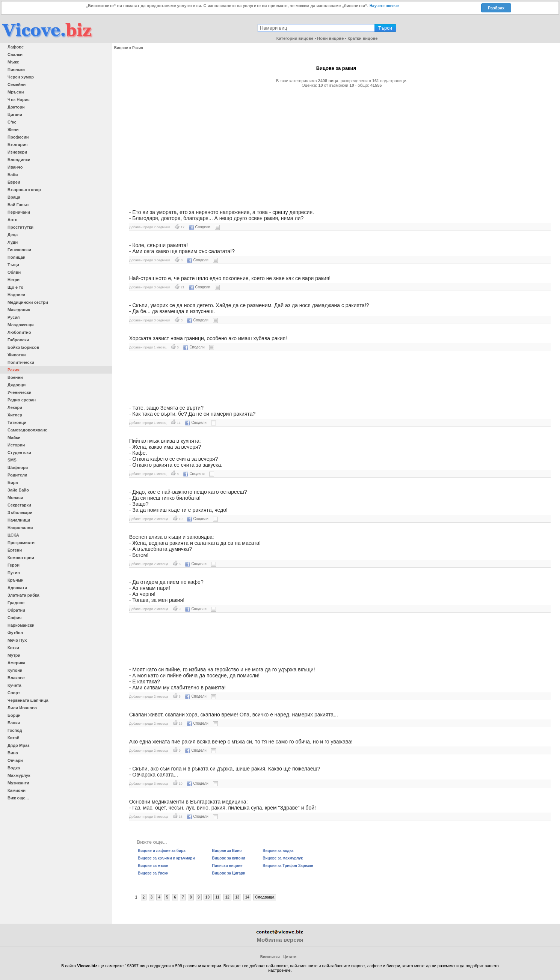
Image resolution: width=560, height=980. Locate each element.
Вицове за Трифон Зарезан (288, 866)
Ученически (20, 392)
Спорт (14, 693)
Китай (14, 738)
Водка (14, 768)
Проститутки (20, 227)
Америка (16, 663)
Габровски (18, 340)
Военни (15, 377)
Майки (14, 437)
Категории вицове (295, 38)
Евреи (14, 182)
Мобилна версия (280, 940)
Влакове (16, 678)
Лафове (16, 47)
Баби (13, 175)
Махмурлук (19, 775)
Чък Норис (19, 100)
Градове (16, 603)
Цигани (15, 115)
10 (208, 897)
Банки (14, 723)
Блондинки (19, 160)
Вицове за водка (278, 851)
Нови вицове (330, 38)
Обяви (14, 272)
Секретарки (19, 505)
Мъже (13, 62)
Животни (17, 355)
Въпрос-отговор (24, 190)
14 (247, 897)
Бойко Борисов (23, 347)
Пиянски (16, 69)
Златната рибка (23, 595)
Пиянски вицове (227, 866)
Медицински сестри (28, 302)
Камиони (17, 790)
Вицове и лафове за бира (162, 851)
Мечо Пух (17, 640)
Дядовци (17, 385)
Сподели (199, 227)
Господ (15, 730)
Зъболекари (20, 513)
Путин (14, 573)
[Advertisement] (336, 145)
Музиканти (18, 783)
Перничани (19, 212)
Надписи (16, 295)
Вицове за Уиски (153, 873)
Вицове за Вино (227, 851)
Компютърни (21, 558)
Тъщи (13, 265)
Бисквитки (270, 957)
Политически (21, 362)
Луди (13, 242)
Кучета (14, 685)
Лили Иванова (22, 708)
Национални (20, 528)
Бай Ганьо (18, 205)
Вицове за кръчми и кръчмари (166, 858)
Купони (15, 670)
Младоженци (21, 325)
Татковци (17, 422)
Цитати (290, 957)
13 (237, 897)
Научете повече (384, 6)
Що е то (15, 287)
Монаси (15, 498)
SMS (12, 460)
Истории (16, 445)
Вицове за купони (229, 858)
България (18, 145)
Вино (13, 753)
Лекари (15, 407)
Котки (13, 648)
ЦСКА (13, 535)
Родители (17, 475)
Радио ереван (22, 400)
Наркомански (21, 625)
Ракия (14, 370)
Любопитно (19, 332)
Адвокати (17, 588)
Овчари (15, 760)
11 (217, 897)
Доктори (16, 107)
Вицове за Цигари (229, 873)
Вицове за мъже (153, 866)
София (14, 618)
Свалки (15, 54)
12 (227, 897)
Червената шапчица (28, 700)
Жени (13, 130)
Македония (19, 310)
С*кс (12, 122)
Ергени (15, 550)
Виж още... (18, 798)
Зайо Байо (18, 490)
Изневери (17, 152)
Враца (14, 197)
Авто (13, 220)
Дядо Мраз (19, 745)
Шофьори (18, 467)
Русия (14, 317)
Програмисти (21, 543)
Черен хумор (21, 77)
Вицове (121, 48)
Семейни (17, 84)
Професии (18, 137)
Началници (19, 520)
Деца (13, 235)
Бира (13, 482)
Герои (14, 565)
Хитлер (15, 415)
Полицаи (17, 257)
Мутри (14, 655)
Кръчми (16, 580)
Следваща (265, 897)
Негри (14, 280)
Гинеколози (19, 250)
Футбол (15, 633)
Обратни (16, 610)
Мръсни (16, 92)
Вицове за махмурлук (283, 858)
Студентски (19, 452)
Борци (14, 715)
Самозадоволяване (27, 430)
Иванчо (15, 167)
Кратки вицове (362, 38)
